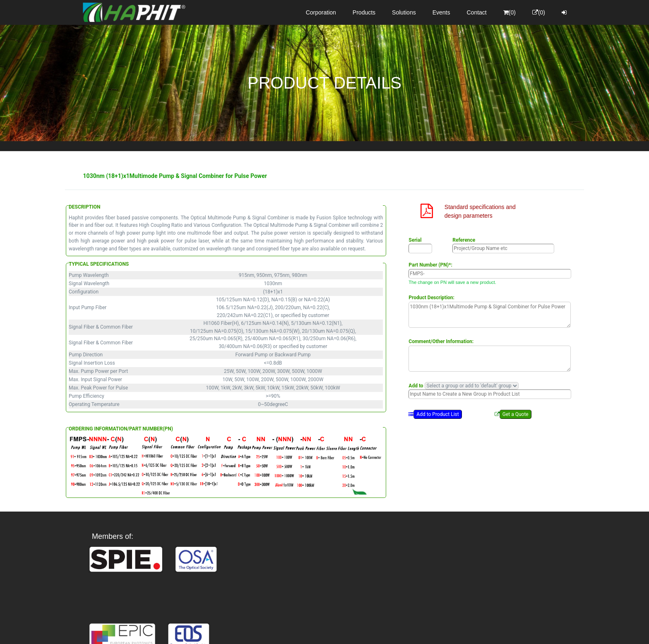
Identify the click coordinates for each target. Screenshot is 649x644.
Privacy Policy (373, 630)
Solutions (404, 12)
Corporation (321, 12)
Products (364, 12)
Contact (477, 12)
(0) (510, 12)
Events (441, 12)
